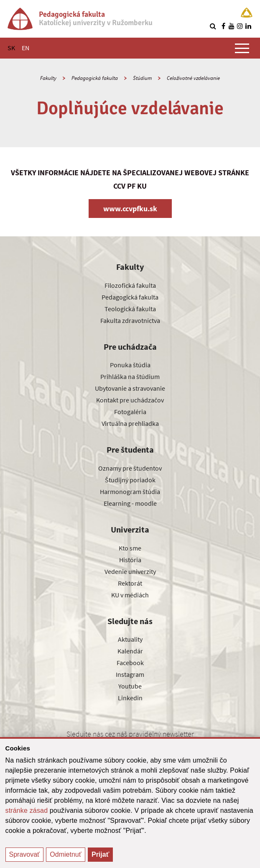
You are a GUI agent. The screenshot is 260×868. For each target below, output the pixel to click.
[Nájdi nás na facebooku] (223, 26)
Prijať (100, 854)
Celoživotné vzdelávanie (193, 78)
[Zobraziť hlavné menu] (242, 48)
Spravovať (25, 854)
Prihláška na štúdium (130, 376)
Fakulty (48, 78)
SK (11, 48)
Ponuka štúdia (130, 365)
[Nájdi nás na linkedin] (248, 26)
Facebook (130, 663)
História (130, 560)
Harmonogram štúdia (130, 492)
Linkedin (130, 698)
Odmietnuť (65, 854)
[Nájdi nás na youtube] (232, 26)
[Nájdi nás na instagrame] (240, 26)
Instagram (130, 674)
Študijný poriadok (130, 480)
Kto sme (130, 548)
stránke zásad (27, 810)
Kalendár (130, 651)
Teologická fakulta (130, 309)
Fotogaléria (130, 412)
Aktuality (130, 639)
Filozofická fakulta (130, 285)
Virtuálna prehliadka (130, 423)
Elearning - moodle (130, 503)
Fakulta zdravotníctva (130, 320)
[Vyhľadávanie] (213, 26)
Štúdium (142, 78)
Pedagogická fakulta (95, 78)
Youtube (130, 686)
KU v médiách (130, 595)
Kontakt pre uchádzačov (130, 400)
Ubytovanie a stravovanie (130, 388)
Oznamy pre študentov (130, 468)
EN (25, 48)
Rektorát (130, 583)
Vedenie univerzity (130, 571)
